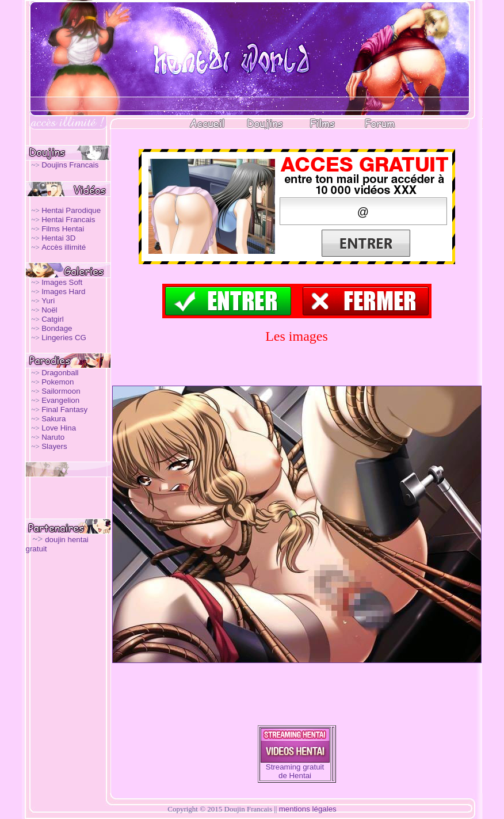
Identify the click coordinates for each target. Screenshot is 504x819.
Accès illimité (64, 247)
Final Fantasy (64, 409)
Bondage (57, 328)
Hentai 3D (58, 238)
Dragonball (60, 373)
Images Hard (63, 292)
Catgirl (53, 319)
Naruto (53, 437)
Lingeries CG (64, 338)
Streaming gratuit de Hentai (295, 771)
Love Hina (59, 428)
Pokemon (58, 382)
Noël (49, 310)
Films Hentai (63, 229)
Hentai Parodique (71, 210)
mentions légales (308, 809)
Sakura (54, 419)
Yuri (48, 301)
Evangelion (60, 400)
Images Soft (62, 282)
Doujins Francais (70, 165)
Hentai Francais (68, 220)
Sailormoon (61, 391)
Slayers (54, 446)
